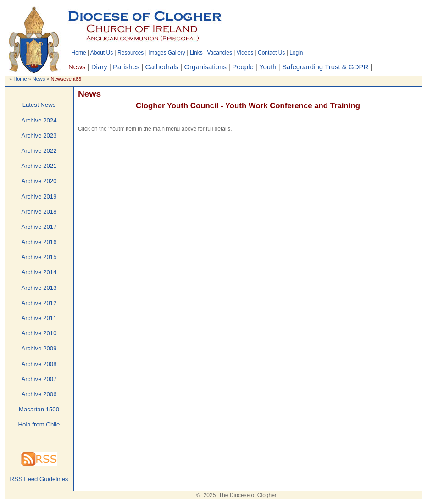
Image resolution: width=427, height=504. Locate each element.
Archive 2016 (39, 242)
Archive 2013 (39, 288)
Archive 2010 (39, 333)
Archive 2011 (39, 318)
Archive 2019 (39, 197)
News (39, 79)
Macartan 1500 (39, 409)
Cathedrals (162, 67)
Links (196, 53)
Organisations (205, 67)
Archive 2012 (39, 303)
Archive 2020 (39, 181)
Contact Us (271, 53)
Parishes (126, 67)
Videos (245, 53)
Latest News (39, 105)
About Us (102, 53)
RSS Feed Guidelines (39, 479)
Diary (99, 67)
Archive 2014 (39, 272)
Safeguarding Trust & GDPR (325, 67)
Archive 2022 (39, 151)
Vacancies (219, 53)
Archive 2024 (39, 120)
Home (79, 53)
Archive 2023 (39, 136)
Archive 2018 (39, 212)
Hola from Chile (39, 424)
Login (296, 53)
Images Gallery (167, 53)
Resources (130, 53)
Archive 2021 (39, 166)
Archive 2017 (39, 227)
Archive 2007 (39, 379)
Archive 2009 (39, 348)
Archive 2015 (39, 257)
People (243, 67)
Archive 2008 (39, 364)
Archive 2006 (39, 394)
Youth (268, 67)
